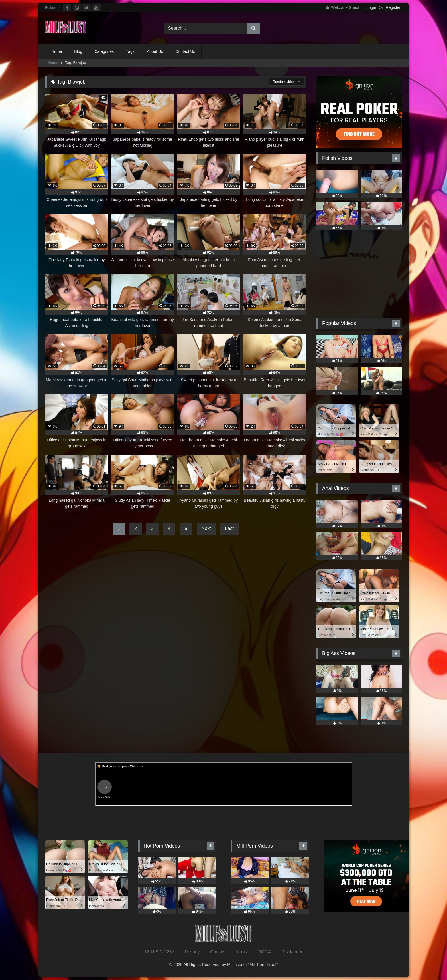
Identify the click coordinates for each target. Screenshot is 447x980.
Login (371, 7)
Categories (104, 51)
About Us (155, 51)
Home (57, 51)
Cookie (217, 952)
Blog (78, 51)
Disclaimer (292, 952)
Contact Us (185, 51)
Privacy (192, 952)
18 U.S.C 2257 (160, 952)
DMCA (264, 952)
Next (206, 528)
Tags (130, 51)
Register (393, 7)
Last (229, 528)
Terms (241, 952)
